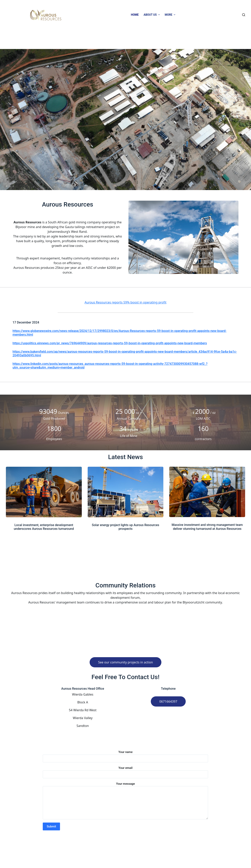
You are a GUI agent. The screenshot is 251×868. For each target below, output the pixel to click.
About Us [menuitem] (152, 15)
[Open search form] (244, 15)
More (171, 15)
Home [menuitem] (135, 15)
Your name (125, 755)
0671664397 (168, 701)
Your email (125, 771)
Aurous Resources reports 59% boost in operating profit (125, 302)
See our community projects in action (125, 662)
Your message (125, 801)
